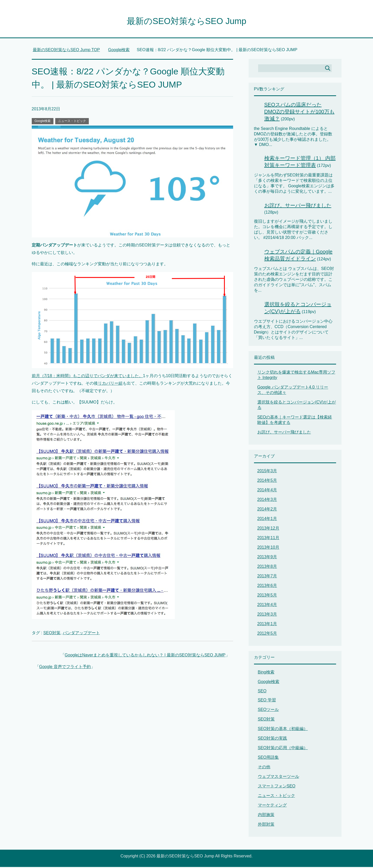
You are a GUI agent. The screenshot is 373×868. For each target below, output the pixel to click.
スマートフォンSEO (277, 787)
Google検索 (43, 122)
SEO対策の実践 (273, 739)
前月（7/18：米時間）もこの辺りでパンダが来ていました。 (87, 377)
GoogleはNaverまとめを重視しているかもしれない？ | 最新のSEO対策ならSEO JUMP (145, 656)
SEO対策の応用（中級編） (283, 749)
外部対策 (266, 825)
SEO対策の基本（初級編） (283, 730)
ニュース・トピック (72, 122)
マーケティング (272, 806)
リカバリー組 (110, 384)
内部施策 (266, 816)
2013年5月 (267, 596)
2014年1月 (267, 520)
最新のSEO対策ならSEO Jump (186, 22)
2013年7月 (267, 577)
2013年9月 (267, 558)
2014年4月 (267, 491)
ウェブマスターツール (279, 777)
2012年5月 (267, 634)
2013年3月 (267, 615)
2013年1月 (267, 625)
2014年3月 (267, 501)
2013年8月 (267, 567)
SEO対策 (52, 634)
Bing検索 (266, 673)
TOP (66, 51)
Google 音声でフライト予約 (65, 668)
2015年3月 (267, 472)
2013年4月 (267, 606)
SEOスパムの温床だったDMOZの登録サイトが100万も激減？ (299, 113)
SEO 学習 (267, 701)
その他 (264, 768)
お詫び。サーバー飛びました (298, 206)
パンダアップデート (81, 634)
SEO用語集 (268, 758)
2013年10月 (268, 548)
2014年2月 (267, 510)
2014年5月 (267, 481)
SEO (262, 692)
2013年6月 (267, 587)
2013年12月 (268, 529)
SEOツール (268, 711)
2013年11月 (268, 539)
